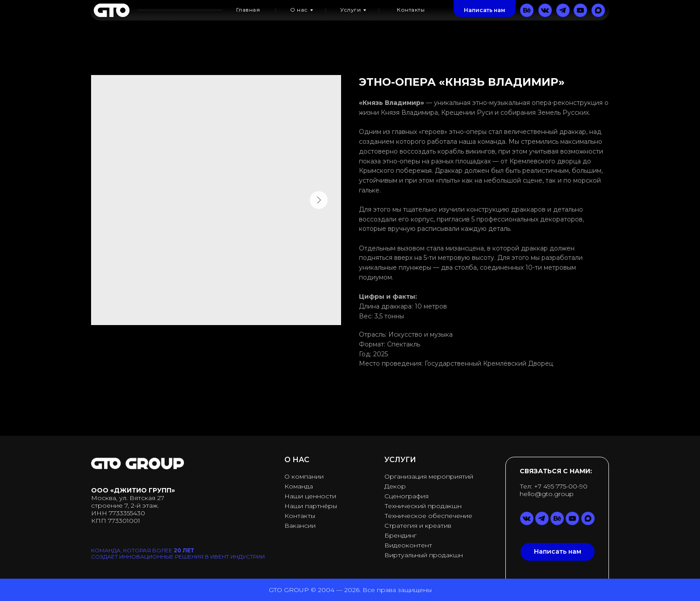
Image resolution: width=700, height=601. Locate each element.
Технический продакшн (423, 506)
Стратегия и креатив (418, 526)
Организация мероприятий (429, 476)
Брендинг (400, 535)
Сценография (406, 496)
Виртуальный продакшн (424, 555)
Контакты (300, 516)
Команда (299, 486)
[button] (485, 10)
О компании (304, 476)
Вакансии (300, 526)
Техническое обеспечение (428, 516)
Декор (395, 486)
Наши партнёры (311, 506)
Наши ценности (310, 496)
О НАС (297, 460)
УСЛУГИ (400, 460)
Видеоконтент (408, 545)
